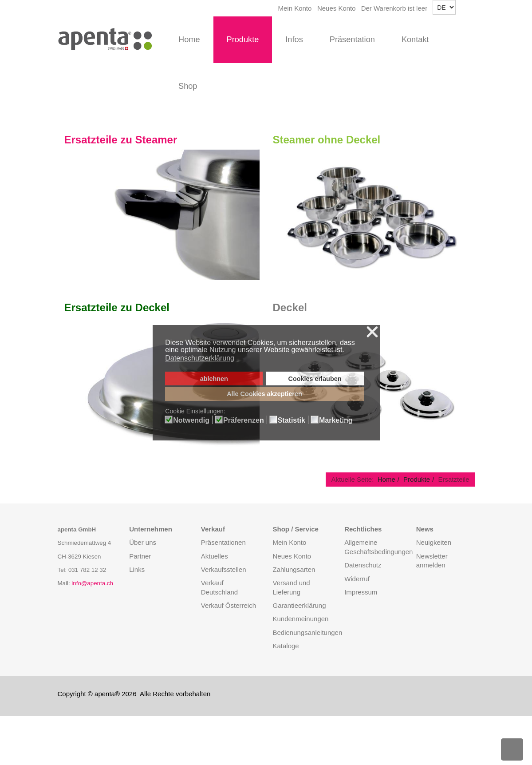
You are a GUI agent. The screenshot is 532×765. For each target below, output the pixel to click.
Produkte (243, 40)
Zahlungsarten (294, 569)
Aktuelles (215, 556)
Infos (294, 40)
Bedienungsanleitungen (307, 632)
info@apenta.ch (92, 583)
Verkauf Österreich (229, 605)
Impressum (361, 592)
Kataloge (286, 646)
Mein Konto (295, 8)
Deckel (290, 307)
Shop (188, 86)
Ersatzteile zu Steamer (121, 140)
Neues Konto (337, 8)
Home (189, 40)
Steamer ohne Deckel (327, 140)
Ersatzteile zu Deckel (117, 307)
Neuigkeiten (434, 542)
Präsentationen (223, 542)
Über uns (143, 542)
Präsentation (352, 40)
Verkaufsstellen (224, 569)
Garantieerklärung (299, 605)
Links (137, 569)
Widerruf (357, 579)
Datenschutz (363, 565)
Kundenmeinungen (300, 619)
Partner (140, 556)
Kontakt (415, 40)
